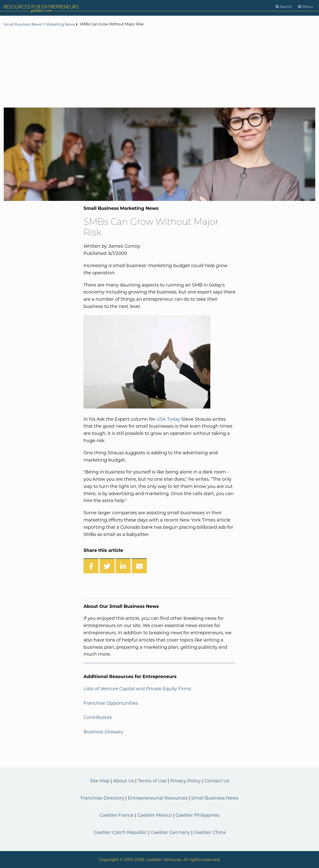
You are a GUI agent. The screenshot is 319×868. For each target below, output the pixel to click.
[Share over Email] (139, 566)
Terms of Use (152, 781)
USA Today (168, 419)
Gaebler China (210, 832)
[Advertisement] (159, 68)
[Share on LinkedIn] (123, 566)
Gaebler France (117, 815)
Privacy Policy (185, 781)
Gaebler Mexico (155, 815)
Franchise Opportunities (111, 703)
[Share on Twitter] (107, 566)
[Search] (284, 7)
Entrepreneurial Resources (158, 798)
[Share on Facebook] (91, 566)
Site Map (100, 781)
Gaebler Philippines (197, 815)
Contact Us (217, 781)
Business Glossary (103, 732)
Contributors (98, 717)
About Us (124, 781)
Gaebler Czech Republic (120, 832)
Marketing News (60, 24)
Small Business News (23, 24)
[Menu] (305, 7)
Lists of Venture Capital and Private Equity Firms (137, 689)
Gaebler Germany (170, 832)
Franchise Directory (102, 798)
